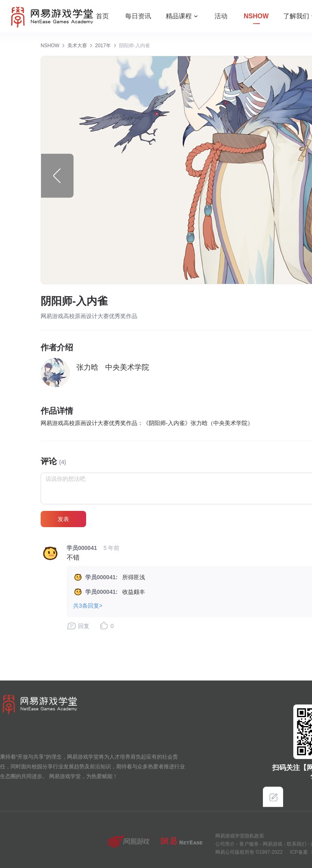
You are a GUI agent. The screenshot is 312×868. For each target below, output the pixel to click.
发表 (63, 519)
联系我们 (296, 844)
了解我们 (296, 16)
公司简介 (225, 844)
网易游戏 (272, 844)
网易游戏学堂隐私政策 (240, 836)
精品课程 (179, 16)
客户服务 (248, 844)
